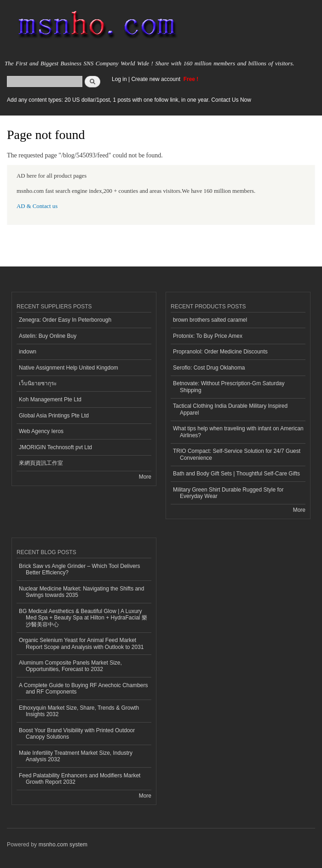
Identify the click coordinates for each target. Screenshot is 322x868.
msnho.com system (63, 845)
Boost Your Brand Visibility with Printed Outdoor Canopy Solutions (77, 734)
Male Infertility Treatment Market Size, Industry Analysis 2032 (76, 756)
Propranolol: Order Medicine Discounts (220, 352)
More (145, 477)
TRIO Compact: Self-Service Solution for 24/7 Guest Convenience (237, 454)
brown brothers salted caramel (210, 320)
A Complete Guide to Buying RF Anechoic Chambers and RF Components (83, 689)
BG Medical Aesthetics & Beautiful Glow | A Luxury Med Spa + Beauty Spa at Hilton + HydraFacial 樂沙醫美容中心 (83, 618)
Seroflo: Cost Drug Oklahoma (209, 368)
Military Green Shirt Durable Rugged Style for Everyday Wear (228, 493)
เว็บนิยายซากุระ (38, 383)
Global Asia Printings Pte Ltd (54, 416)
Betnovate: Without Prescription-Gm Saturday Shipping (229, 387)
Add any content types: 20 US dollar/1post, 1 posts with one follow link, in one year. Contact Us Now (129, 100)
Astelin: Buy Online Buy (48, 336)
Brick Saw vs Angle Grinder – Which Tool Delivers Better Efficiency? (80, 569)
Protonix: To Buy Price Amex (208, 336)
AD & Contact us (37, 206)
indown (28, 352)
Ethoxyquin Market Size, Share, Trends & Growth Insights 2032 (79, 711)
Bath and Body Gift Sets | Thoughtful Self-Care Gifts (236, 474)
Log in (119, 79)
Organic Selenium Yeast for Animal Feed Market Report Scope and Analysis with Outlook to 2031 (81, 643)
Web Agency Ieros (41, 431)
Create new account (156, 79)
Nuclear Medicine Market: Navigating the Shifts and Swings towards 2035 (81, 592)
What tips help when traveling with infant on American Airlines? (238, 432)
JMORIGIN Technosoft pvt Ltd (55, 447)
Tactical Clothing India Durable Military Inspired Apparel (230, 409)
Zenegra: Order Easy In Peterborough (65, 320)
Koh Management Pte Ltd (50, 399)
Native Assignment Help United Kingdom (69, 368)
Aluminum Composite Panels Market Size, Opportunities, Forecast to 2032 (70, 666)
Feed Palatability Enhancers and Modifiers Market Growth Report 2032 (80, 779)
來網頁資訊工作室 (41, 463)
